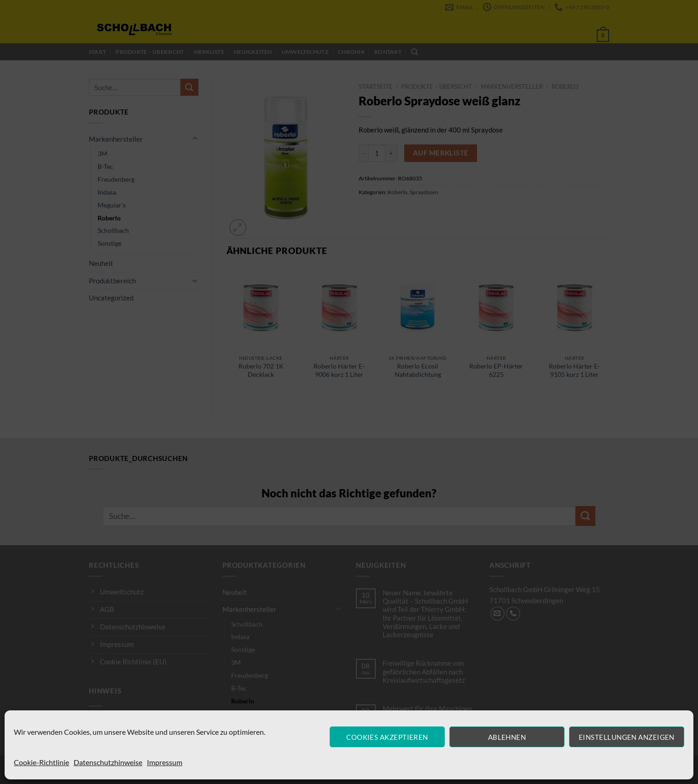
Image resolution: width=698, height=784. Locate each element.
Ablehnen (507, 737)
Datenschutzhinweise (108, 762)
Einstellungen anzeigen (627, 737)
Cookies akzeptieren (387, 737)
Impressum (165, 762)
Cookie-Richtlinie (41, 762)
